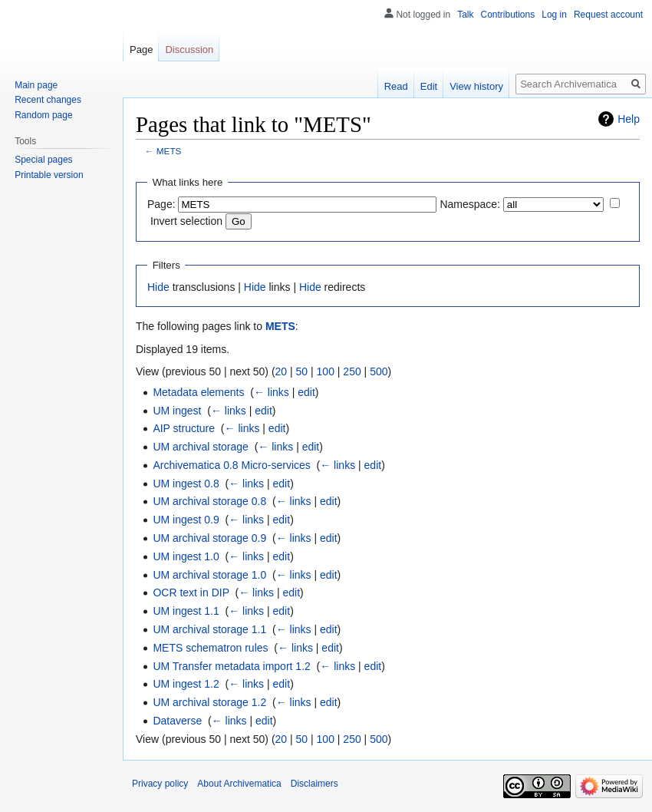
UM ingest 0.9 (186, 520)
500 (379, 371)
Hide (158, 287)
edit (306, 392)
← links (272, 392)
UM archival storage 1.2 (209, 702)
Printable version (49, 175)
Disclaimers (314, 784)
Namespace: (470, 204)
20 (282, 371)
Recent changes (48, 100)
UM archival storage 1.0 (209, 575)
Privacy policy (160, 784)
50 (302, 371)
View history (476, 86)
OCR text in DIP (191, 592)
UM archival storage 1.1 (209, 629)
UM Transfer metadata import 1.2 (231, 666)
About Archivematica (239, 784)
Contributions (508, 15)
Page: (161, 204)
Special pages (43, 160)
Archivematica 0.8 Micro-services (231, 465)
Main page (36, 85)
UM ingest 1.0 (186, 556)
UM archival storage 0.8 (209, 501)
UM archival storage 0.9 (209, 538)
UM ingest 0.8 (186, 484)
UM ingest (177, 411)
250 (352, 371)
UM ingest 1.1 (186, 611)
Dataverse (177, 721)
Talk (465, 15)
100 (326, 371)
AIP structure (184, 428)
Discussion (189, 50)
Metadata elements (198, 392)
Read (396, 86)
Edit (429, 86)
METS (169, 151)
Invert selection (186, 221)
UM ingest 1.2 (186, 684)
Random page (43, 115)
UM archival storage (201, 447)
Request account (608, 15)
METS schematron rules (210, 648)
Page (141, 50)
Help (629, 119)
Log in (554, 15)
